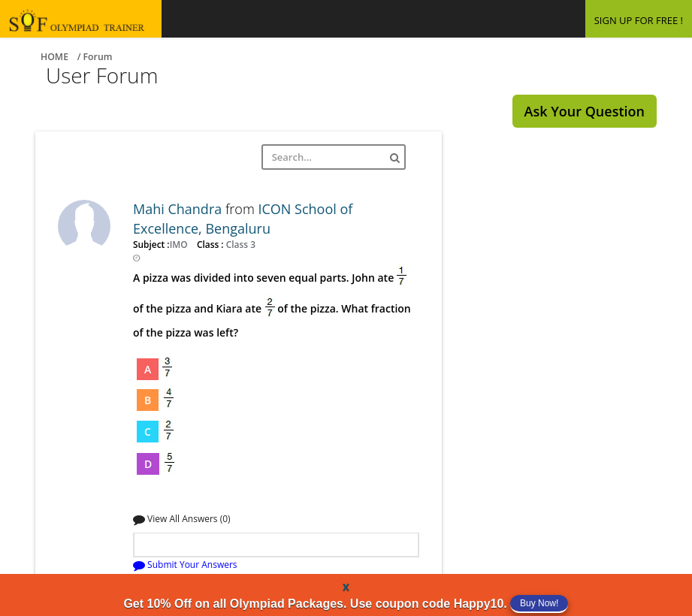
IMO (180, 244)
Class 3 (240, 244)
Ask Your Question (585, 111)
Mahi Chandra (179, 209)
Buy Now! (539, 603)
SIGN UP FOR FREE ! (639, 20)
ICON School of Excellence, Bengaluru (243, 219)
